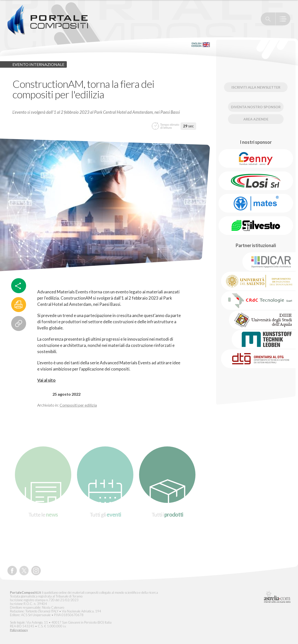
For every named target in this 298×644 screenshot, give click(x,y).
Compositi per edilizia (78, 405)
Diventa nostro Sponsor (256, 107)
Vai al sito (46, 380)
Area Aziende (256, 119)
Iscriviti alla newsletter (256, 87)
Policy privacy (19, 630)
